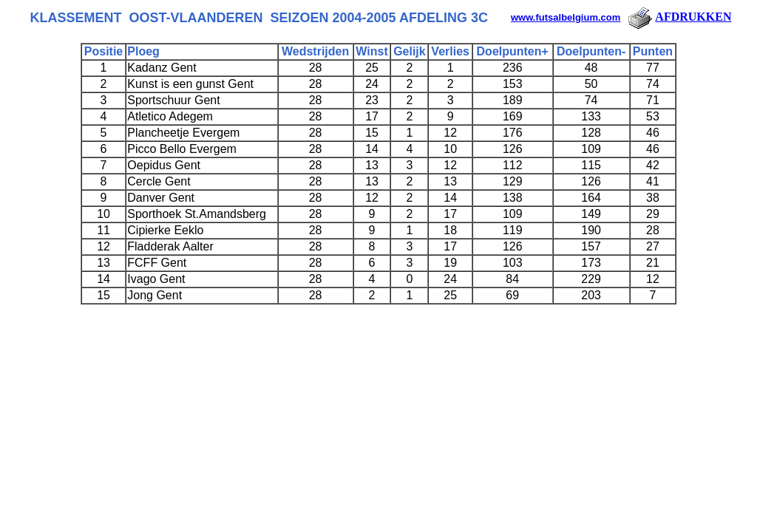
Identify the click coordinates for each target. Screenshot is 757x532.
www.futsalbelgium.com (566, 17)
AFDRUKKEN (679, 17)
